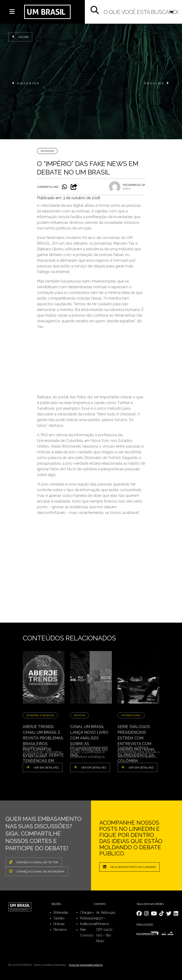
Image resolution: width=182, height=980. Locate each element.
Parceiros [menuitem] (60, 930)
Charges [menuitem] (86, 913)
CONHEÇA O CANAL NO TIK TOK (34, 862)
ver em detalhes (43, 767)
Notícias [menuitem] (59, 924)
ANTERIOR (26, 83)
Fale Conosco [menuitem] (87, 932)
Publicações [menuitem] (89, 918)
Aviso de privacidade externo (86, 965)
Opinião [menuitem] (59, 918)
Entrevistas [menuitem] (61, 913)
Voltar (20, 37)
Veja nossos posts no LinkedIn (130, 867)
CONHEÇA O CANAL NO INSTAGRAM (37, 871)
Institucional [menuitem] (88, 924)
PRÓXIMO (157, 83)
